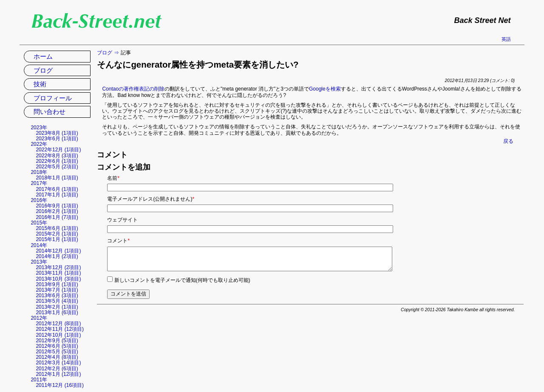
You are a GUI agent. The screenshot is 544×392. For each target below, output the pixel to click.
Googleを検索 (325, 89)
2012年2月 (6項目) (57, 369)
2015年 (39, 223)
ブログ (105, 53)
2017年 (39, 183)
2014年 (39, 245)
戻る (508, 141)
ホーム (43, 56)
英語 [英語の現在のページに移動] (506, 39)
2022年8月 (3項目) (57, 156)
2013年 (39, 262)
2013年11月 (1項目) (58, 273)
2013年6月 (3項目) (57, 295)
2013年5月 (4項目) (57, 301)
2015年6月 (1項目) (57, 228)
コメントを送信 (128, 294)
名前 (113, 178)
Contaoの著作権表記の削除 (133, 89)
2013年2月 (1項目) (57, 307)
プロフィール (53, 98)
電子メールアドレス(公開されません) (151, 199)
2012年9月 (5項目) (57, 341)
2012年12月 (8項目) (58, 324)
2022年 (39, 144)
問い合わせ (50, 112)
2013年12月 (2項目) (58, 267)
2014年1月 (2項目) (57, 256)
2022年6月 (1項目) (57, 161)
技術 (40, 84)
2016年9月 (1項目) (57, 206)
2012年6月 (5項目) (57, 346)
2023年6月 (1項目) (57, 139)
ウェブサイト (122, 220)
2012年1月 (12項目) (58, 374)
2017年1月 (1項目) (57, 195)
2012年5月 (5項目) (57, 352)
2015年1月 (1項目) (57, 239)
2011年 (39, 380)
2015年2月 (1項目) (57, 234)
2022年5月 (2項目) (57, 167)
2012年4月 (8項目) (57, 357)
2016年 (39, 200)
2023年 (39, 128)
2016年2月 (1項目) (57, 211)
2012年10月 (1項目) (58, 335)
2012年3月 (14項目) (58, 363)
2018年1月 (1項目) (57, 178)
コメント (118, 241)
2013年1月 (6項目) (57, 312)
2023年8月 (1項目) (57, 133)
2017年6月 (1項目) (57, 189)
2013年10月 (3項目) (58, 279)
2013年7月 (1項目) (57, 290)
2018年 (39, 172)
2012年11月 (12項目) (60, 329)
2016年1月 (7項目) (57, 217)
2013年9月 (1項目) (57, 284)
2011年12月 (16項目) (60, 385)
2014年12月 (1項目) (58, 251)
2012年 (39, 318)
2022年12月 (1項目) (58, 150)
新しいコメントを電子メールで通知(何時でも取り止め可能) (182, 280)
